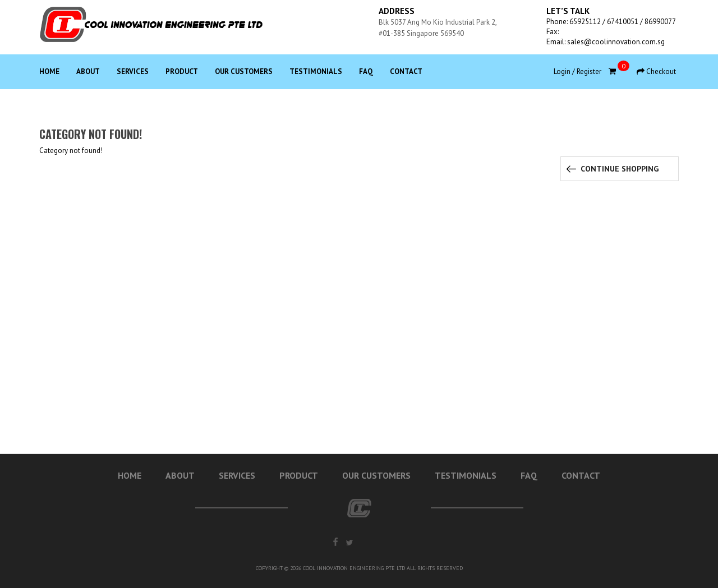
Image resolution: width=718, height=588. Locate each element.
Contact (406, 71)
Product (182, 71)
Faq (366, 71)
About (88, 71)
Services (133, 71)
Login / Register (577, 71)
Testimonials (316, 71)
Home (49, 71)
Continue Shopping (620, 169)
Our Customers (244, 71)
